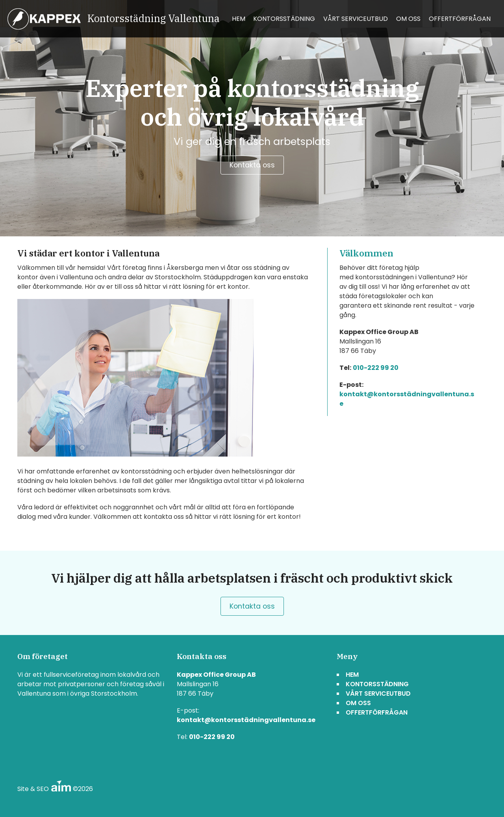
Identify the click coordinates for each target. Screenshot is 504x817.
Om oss (408, 19)
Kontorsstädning (284, 19)
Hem (239, 19)
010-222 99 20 (376, 368)
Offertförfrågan (460, 19)
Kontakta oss (252, 165)
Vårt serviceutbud (356, 19)
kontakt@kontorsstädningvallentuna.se (246, 720)
